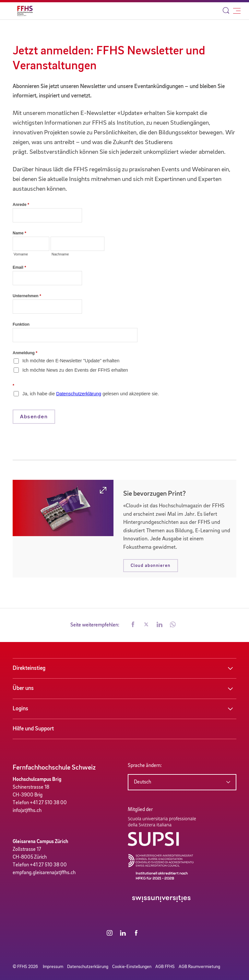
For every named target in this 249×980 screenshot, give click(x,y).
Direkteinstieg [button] (29, 668)
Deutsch (142, 782)
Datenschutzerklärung (88, 967)
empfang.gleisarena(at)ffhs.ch (44, 873)
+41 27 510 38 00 (48, 803)
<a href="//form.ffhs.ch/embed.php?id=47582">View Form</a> (124, 319)
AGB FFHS (165, 967)
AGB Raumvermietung (199, 967)
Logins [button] (20, 709)
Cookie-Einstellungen (132, 967)
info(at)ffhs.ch (27, 811)
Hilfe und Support (33, 729)
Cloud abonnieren (151, 566)
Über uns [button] (23, 688)
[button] (133, 625)
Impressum (53, 967)
